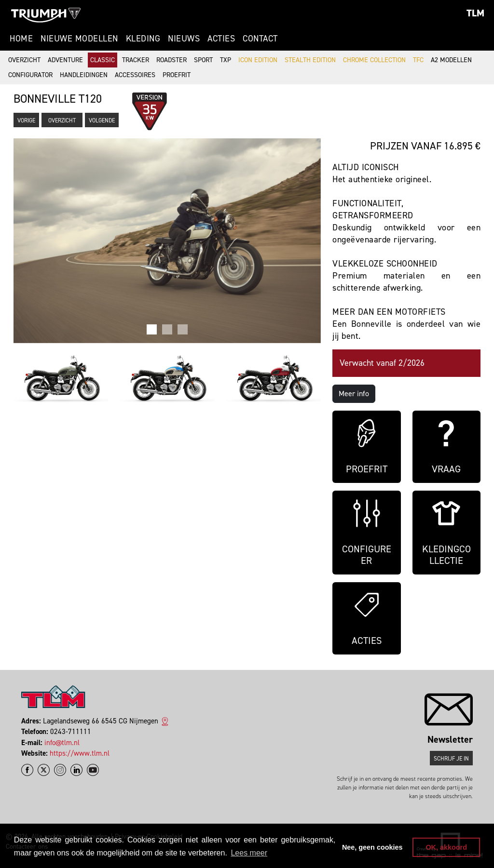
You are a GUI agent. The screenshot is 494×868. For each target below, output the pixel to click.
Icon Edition (258, 60)
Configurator (30, 75)
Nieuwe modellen (79, 39)
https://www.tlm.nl (80, 753)
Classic (103, 60)
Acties (221, 39)
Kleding (143, 39)
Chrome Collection (374, 60)
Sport (203, 60)
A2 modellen (451, 60)
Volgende (102, 120)
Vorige (26, 120)
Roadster (172, 60)
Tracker (136, 60)
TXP (226, 60)
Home (21, 39)
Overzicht (24, 60)
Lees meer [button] (249, 853)
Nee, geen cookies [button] (372, 847)
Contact (260, 39)
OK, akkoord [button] (446, 847)
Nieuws (184, 39)
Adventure (65, 60)
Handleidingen (84, 75)
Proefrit (177, 75)
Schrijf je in (451, 759)
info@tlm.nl (62, 743)
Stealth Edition (310, 60)
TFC (418, 60)
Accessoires (135, 75)
